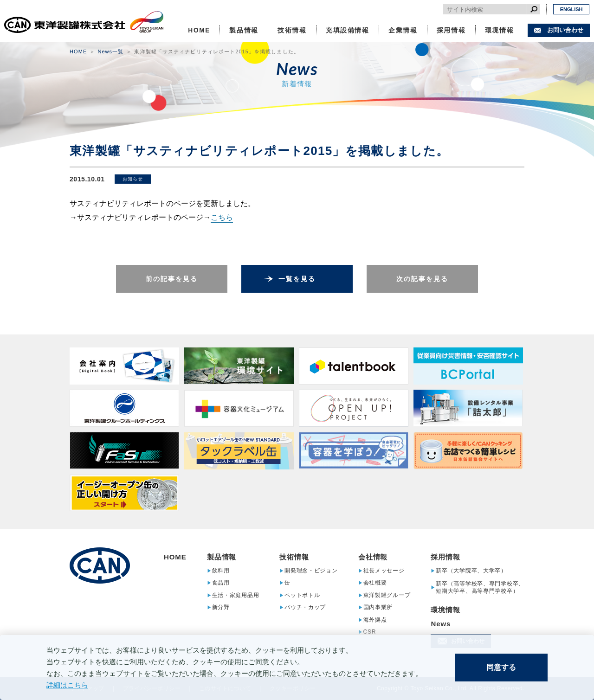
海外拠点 (375, 620)
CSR (370, 632)
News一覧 (110, 51)
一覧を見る (297, 279)
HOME (199, 30)
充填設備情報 (348, 30)
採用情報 (451, 30)
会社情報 (373, 557)
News (441, 624)
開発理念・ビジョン (311, 570)
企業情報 (403, 30)
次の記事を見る (423, 279)
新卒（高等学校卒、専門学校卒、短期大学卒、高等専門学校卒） (480, 587)
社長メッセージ (384, 570)
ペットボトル (302, 595)
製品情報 (244, 30)
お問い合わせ (565, 30)
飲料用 (221, 570)
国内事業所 (378, 607)
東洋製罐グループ (387, 595)
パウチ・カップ (305, 607)
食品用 (221, 583)
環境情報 (500, 30)
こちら (222, 217)
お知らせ (133, 179)
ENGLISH (571, 9)
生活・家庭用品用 (236, 595)
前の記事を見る (172, 279)
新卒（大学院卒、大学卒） (471, 570)
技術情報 (292, 30)
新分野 (221, 607)
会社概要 (375, 583)
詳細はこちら (67, 685)
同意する (501, 667)
